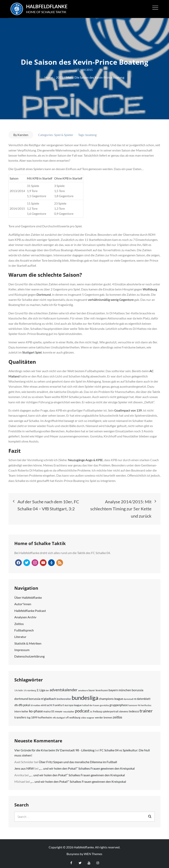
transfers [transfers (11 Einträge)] (20, 715)
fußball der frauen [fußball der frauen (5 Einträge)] (91, 703)
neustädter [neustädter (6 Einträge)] (69, 709)
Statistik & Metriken (28, 641)
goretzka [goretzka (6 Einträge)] (104, 703)
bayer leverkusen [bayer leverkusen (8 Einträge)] (98, 688)
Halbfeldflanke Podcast (30, 608)
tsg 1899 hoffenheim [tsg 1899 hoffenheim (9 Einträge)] (39, 715)
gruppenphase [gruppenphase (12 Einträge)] (119, 703)
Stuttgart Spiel (32, 350)
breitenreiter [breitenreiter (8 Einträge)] (64, 697)
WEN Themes (93, 851)
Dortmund (44, 292)
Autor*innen (23, 602)
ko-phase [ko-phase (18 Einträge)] (36, 709)
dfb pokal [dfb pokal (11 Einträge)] (24, 703)
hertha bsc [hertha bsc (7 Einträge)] (146, 703)
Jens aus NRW (24, 766)
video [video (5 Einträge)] (84, 715)
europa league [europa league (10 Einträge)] (73, 703)
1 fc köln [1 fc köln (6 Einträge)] (19, 688)
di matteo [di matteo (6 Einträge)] (36, 703)
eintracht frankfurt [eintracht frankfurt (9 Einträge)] (53, 703)
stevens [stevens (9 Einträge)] (124, 709)
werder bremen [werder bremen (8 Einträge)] (104, 715)
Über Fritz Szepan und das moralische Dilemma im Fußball (78, 760)
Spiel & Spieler (64, 132)
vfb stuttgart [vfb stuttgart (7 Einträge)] (59, 715)
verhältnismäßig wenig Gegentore (111, 297)
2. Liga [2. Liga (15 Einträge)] (41, 688)
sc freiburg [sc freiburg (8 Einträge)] (96, 709)
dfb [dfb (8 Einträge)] (16, 703)
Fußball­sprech (24, 628)
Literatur (20, 634)
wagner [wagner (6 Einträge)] (91, 715)
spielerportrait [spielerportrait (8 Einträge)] (111, 709)
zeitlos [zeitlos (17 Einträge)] (117, 715)
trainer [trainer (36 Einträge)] (146, 708)
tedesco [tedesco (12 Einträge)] (134, 709)
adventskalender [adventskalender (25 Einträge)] (64, 687)
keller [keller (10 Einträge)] (25, 709)
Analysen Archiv (25, 615)
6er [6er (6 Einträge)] (47, 688)
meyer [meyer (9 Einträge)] (59, 709)
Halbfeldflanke (49, 5)
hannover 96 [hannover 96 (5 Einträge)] (134, 703)
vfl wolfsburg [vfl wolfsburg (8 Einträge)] (73, 715)
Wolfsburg (150, 287)
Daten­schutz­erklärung (29, 654)
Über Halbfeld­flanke (28, 595)
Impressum (22, 647)
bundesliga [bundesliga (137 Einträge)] (85, 695)
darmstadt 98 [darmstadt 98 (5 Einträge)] (130, 697)
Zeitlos (19, 621)
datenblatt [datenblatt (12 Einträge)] (144, 696)
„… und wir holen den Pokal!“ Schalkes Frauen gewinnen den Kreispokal (87, 766)
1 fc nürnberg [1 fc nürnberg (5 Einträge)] (30, 688)
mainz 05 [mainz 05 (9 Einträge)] (49, 709)
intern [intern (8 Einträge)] (18, 709)
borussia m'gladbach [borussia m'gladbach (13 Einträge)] (42, 696)
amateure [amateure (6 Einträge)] (83, 688)
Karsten (23, 132)
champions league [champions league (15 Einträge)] (111, 696)
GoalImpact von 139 (128, 408)
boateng (91, 132)
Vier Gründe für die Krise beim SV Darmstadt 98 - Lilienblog (54, 748)
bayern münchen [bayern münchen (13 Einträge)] (120, 688)
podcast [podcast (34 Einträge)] (82, 708)
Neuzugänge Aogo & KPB (85, 458)
